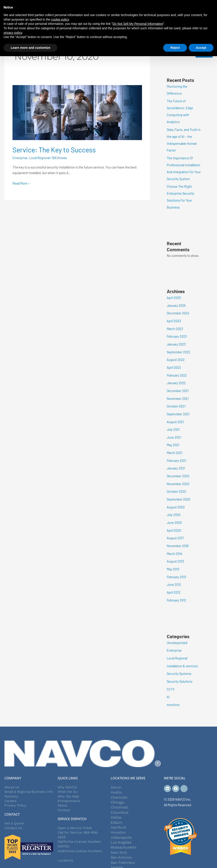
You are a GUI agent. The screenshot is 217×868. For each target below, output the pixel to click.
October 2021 (176, 400)
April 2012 (174, 581)
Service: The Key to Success (55, 150)
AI (168, 684)
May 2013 (173, 559)
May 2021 (173, 438)
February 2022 (177, 370)
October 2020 (176, 483)
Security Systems (179, 661)
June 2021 (174, 430)
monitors (173, 691)
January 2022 (177, 377)
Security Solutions (180, 669)
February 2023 (177, 332)
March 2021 (175, 445)
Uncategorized (177, 631)
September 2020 (179, 491)
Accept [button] (201, 48)
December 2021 (178, 385)
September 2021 (178, 407)
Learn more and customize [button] (30, 48)
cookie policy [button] (60, 19)
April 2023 (174, 317)
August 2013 (175, 551)
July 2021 (173, 422)
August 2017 (175, 528)
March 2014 (175, 543)
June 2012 (174, 574)
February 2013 (177, 566)
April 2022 (174, 362)
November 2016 (178, 536)
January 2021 (176, 460)
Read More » (21, 183)
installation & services (183, 654)
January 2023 (177, 339)
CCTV (171, 676)
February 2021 (177, 453)
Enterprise (20, 158)
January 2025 (177, 302)
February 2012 (177, 589)
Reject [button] (175, 48)
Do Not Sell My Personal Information (138, 24)
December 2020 (178, 468)
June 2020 (174, 513)
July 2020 (174, 506)
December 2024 (178, 309)
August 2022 (176, 355)
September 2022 (179, 347)
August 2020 (176, 498)
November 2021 (178, 392)
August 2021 (175, 415)
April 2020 (174, 521)
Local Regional (40, 158)
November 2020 (178, 476)
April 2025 (174, 294)
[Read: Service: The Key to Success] (77, 112)
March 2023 (175, 324)
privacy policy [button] (13, 33)
